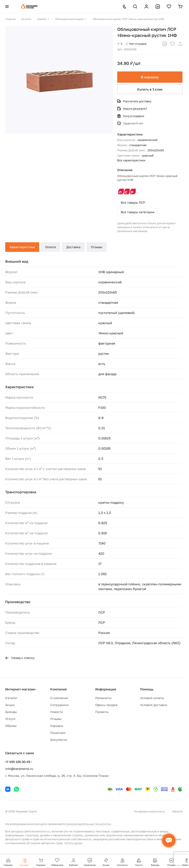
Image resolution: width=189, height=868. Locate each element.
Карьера (57, 726)
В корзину (150, 77)
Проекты (102, 712)
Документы (59, 740)
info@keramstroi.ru (19, 769)
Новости (57, 712)
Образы (11, 726)
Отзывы (97, 247)
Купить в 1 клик (150, 89)
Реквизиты (103, 698)
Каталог (11, 698)
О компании (59, 698)
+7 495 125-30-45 (18, 762)
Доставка (73, 247)
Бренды (11, 712)
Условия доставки (154, 705)
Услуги (10, 719)
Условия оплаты (152, 698)
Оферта (177, 811)
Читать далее (73, 843)
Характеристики (22, 247)
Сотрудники (59, 705)
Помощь (147, 689)
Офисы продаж (106, 705)
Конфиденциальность (150, 811)
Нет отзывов (136, 44)
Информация (106, 689)
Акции (10, 705)
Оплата (51, 247)
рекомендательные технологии (89, 824)
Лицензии (58, 733)
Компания (59, 689)
